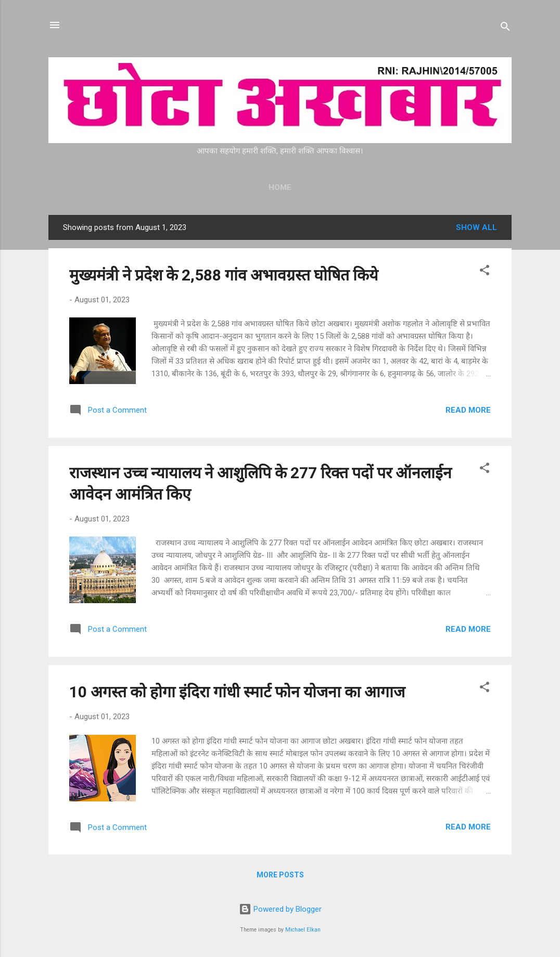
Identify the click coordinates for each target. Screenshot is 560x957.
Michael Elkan (303, 930)
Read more (468, 410)
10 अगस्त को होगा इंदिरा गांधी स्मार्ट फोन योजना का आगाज (237, 692)
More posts (280, 875)
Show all (476, 227)
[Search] (505, 28)
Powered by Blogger (280, 909)
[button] (485, 272)
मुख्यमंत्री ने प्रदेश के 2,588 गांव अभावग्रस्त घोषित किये (224, 275)
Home (280, 187)
